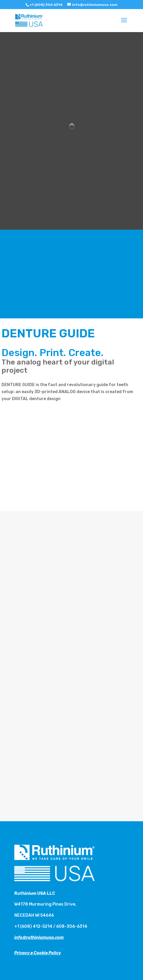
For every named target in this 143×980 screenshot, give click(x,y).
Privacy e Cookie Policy (38, 953)
